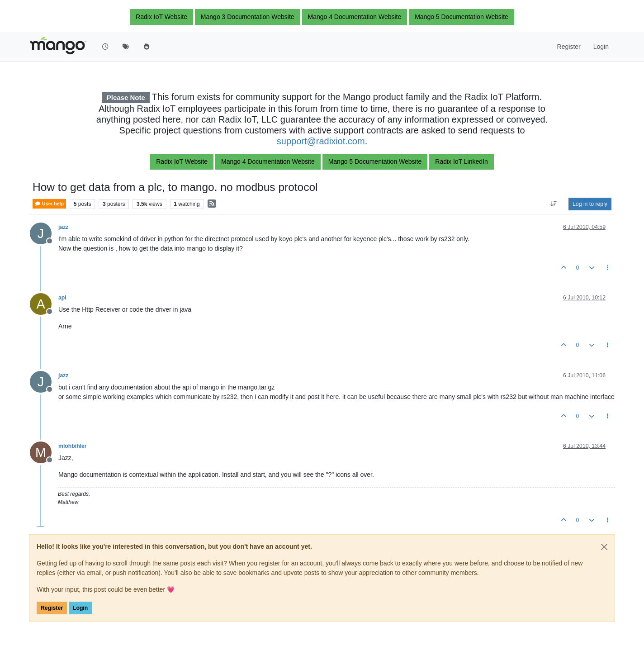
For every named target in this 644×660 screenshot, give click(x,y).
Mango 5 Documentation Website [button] (462, 17)
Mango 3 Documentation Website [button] (248, 17)
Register (52, 608)
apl (62, 298)
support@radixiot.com (321, 141)
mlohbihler (73, 446)
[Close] (604, 547)
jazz (63, 227)
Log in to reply (590, 204)
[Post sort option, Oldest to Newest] (554, 204)
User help (49, 204)
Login (80, 608)
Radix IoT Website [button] (161, 17)
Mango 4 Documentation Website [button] (355, 17)
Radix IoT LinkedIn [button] (461, 161)
